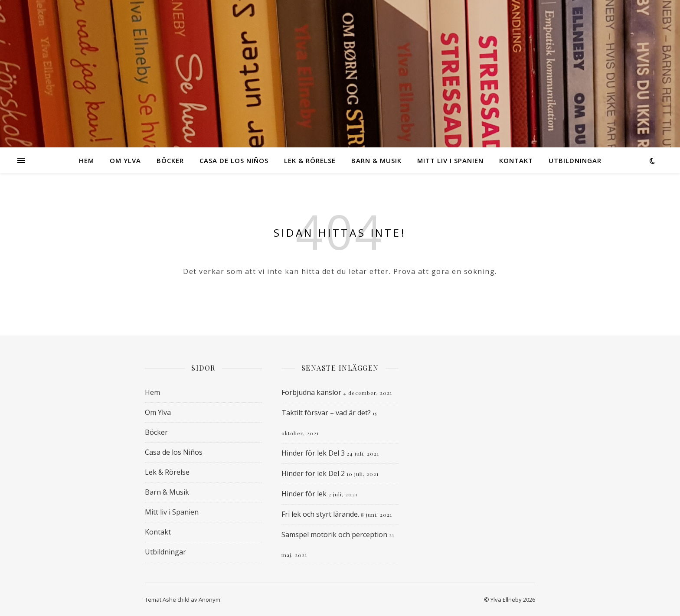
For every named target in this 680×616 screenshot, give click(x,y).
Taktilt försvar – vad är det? (326, 413)
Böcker (170, 160)
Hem (87, 160)
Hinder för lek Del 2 (313, 473)
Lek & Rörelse (310, 160)
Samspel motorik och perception (334, 535)
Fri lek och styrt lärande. (320, 514)
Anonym (209, 600)
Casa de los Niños (234, 160)
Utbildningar (575, 160)
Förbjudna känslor (311, 392)
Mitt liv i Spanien (450, 160)
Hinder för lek (304, 494)
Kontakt (516, 160)
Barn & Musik (376, 160)
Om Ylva (125, 160)
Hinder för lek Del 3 (313, 453)
